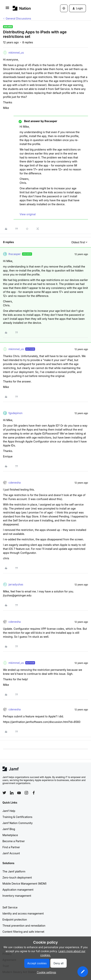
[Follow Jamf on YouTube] (19, 793)
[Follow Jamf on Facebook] (34, 793)
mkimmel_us (16, 53)
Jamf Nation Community (18, 823)
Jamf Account (11, 853)
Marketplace (10, 835)
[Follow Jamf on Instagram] (26, 793)
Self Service (10, 907)
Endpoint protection (15, 920)
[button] (7, 9)
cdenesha (15, 483)
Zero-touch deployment (17, 877)
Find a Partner (11, 847)
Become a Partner (14, 841)
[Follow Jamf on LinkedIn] (12, 793)
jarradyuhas (16, 584)
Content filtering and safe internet (23, 932)
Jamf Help (9, 811)
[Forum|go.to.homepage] (22, 8)
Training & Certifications (17, 817)
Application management (18, 890)
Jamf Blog (9, 829)
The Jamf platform (14, 871)
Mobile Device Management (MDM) (24, 884)
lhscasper (15, 254)
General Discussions (18, 18)
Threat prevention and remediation (24, 926)
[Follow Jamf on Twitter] (4, 793)
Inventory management (17, 896)
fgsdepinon (15, 413)
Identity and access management (23, 913)
